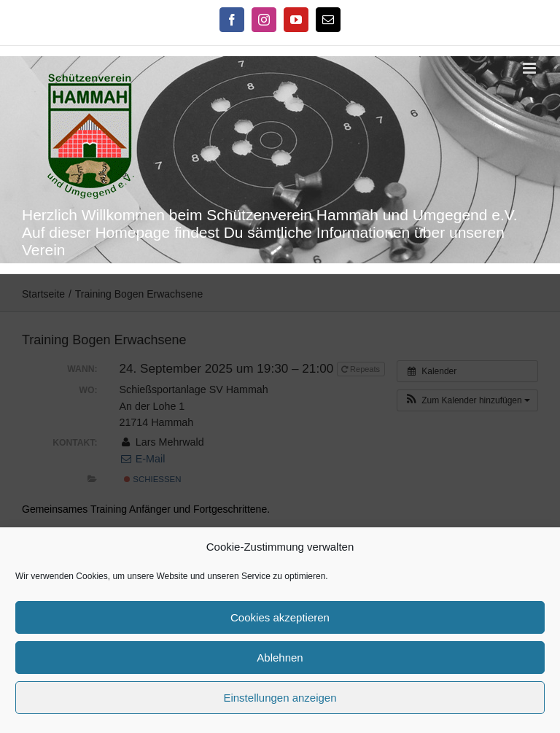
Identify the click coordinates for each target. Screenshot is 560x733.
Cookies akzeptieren (280, 617)
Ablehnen (280, 658)
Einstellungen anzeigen (280, 698)
